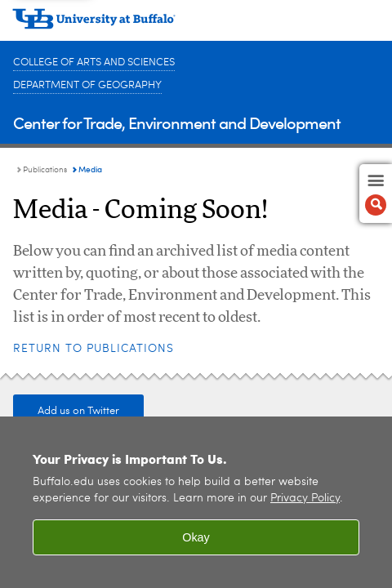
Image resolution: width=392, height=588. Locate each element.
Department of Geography (87, 85)
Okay (196, 537)
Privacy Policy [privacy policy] (305, 499)
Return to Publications (94, 349)
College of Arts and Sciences (94, 62)
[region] (196, 502)
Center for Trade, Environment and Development (177, 122)
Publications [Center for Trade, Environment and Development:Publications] (45, 170)
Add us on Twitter (78, 411)
